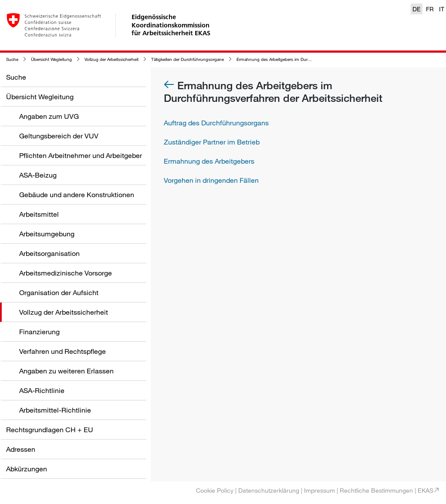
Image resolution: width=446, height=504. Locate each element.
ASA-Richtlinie (42, 390)
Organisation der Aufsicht (59, 292)
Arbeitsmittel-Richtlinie (55, 410)
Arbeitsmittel (39, 214)
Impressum (319, 490)
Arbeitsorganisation (49, 253)
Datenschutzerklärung (269, 490)
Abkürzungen (27, 469)
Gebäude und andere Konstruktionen (77, 195)
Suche (12, 59)
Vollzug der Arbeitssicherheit (111, 59)
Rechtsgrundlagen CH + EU (50, 430)
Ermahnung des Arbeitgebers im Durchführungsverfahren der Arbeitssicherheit (312, 59)
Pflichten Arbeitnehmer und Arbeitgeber (81, 155)
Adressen (21, 449)
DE (417, 9)
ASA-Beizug (38, 175)
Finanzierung (39, 332)
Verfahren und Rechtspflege (63, 351)
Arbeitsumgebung (47, 234)
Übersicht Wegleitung (51, 59)
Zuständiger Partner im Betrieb (212, 142)
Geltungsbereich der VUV (59, 136)
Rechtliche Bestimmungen (376, 490)
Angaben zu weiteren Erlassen (66, 371)
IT (442, 9)
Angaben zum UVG (49, 116)
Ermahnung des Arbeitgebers (209, 161)
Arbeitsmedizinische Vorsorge (66, 273)
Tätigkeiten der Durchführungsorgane (188, 59)
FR (430, 9)
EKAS (426, 490)
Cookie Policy (215, 490)
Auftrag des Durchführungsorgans (216, 123)
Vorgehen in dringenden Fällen (211, 180)
